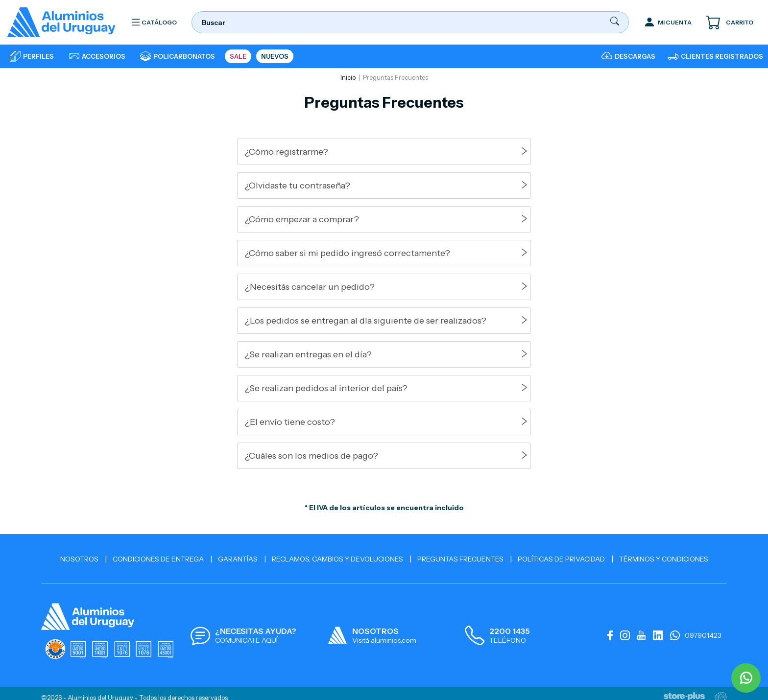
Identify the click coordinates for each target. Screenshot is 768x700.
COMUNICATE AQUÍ (246, 640)
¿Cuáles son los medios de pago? (312, 456)
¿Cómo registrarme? (287, 152)
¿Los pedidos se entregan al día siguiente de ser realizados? (366, 321)
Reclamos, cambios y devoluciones (337, 559)
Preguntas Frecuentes (460, 559)
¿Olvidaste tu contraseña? (298, 186)
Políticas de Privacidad (561, 559)
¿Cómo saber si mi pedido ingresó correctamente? (348, 253)
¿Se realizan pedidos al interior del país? (326, 388)
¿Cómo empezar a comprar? (302, 219)
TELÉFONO (508, 640)
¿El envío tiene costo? (290, 422)
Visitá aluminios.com (384, 640)
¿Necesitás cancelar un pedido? (310, 287)
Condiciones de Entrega (158, 559)
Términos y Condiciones (664, 559)
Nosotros (79, 559)
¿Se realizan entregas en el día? (308, 354)
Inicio (348, 77)
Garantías (238, 559)
